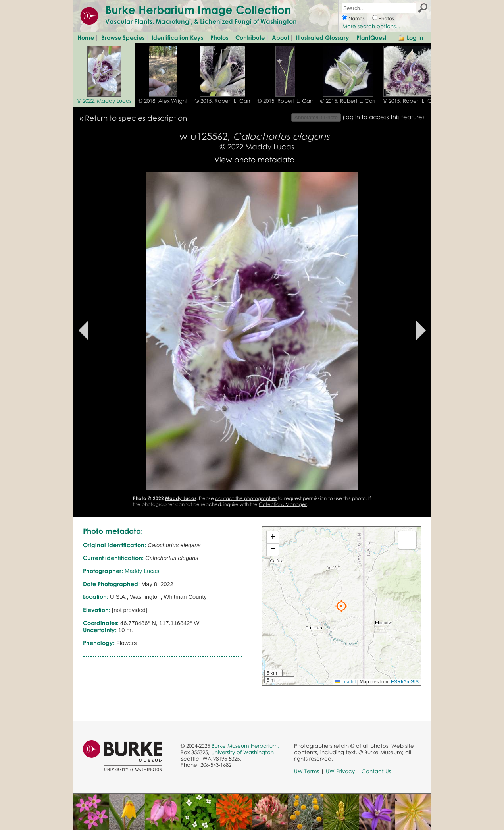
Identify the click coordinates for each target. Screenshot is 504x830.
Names (357, 18)
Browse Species (123, 37)
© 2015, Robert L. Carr (223, 101)
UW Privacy (340, 771)
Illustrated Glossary (323, 37)
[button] (341, 606)
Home (86, 37)
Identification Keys (177, 37)
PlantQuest (371, 37)
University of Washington (242, 752)
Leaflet (345, 682)
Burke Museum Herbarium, (245, 746)
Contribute (250, 37)
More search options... (371, 26)
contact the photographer (246, 498)
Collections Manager (283, 504)
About (280, 37)
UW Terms (307, 771)
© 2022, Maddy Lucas (104, 101)
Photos (386, 18)
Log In (415, 37)
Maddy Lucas (270, 146)
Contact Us (376, 771)
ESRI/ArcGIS (405, 682)
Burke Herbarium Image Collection (198, 10)
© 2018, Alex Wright (163, 101)
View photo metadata (255, 159)
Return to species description (136, 118)
